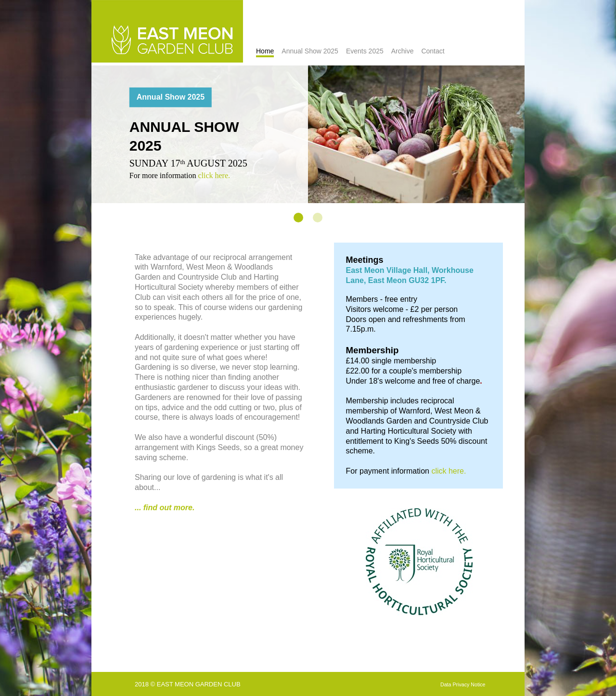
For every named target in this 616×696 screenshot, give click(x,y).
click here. (214, 175)
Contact (433, 51)
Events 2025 (365, 51)
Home (265, 51)
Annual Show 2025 (310, 51)
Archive (403, 51)
